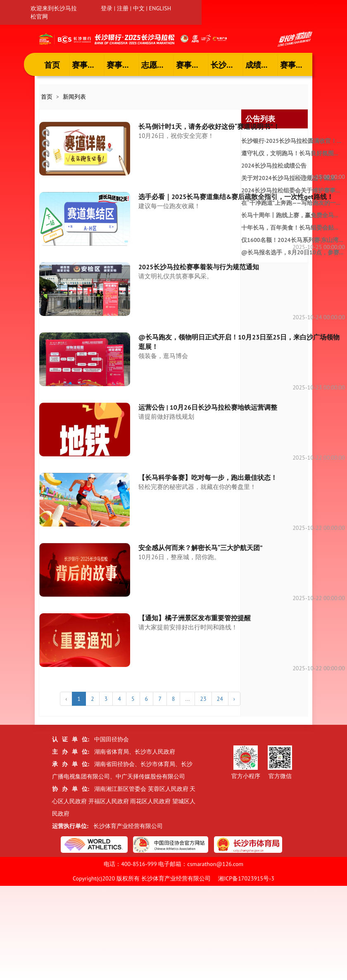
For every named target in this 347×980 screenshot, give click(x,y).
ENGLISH (160, 8)
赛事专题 (192, 65)
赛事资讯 (88, 65)
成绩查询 (261, 65)
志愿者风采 (157, 65)
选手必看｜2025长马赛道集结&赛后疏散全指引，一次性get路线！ (236, 197)
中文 (139, 8)
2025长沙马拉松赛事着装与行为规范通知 (199, 267)
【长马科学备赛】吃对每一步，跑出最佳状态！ (208, 477)
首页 (52, 65)
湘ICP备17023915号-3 (246, 878)
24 (220, 699)
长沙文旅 (226, 65)
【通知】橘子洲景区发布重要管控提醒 (195, 618)
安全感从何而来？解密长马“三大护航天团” (201, 548)
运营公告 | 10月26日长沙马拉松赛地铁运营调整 (208, 407)
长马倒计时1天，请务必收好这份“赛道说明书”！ (209, 126)
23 (203, 699)
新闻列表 (74, 97)
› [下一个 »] (234, 699)
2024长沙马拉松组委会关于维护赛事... (290, 190)
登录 (107, 8)
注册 (123, 8)
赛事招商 (296, 65)
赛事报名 (122, 65)
